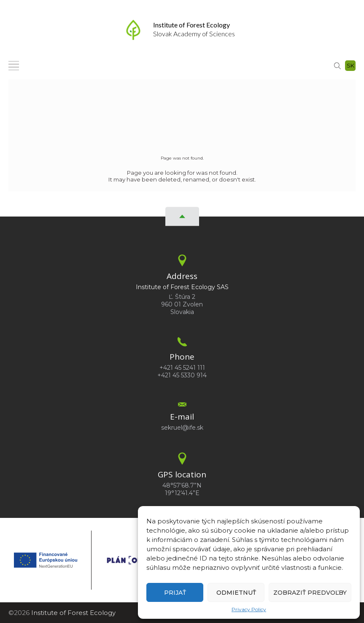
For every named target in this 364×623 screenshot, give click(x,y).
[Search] (337, 65)
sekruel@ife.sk (182, 428)
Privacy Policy (249, 609)
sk (351, 65)
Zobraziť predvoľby (310, 593)
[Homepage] (133, 30)
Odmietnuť (236, 593)
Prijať (175, 593)
